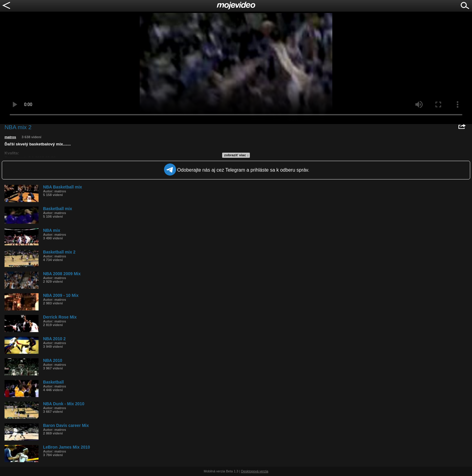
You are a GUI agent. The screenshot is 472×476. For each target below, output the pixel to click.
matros (10, 137)
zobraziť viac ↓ (237, 155)
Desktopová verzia (255, 471)
